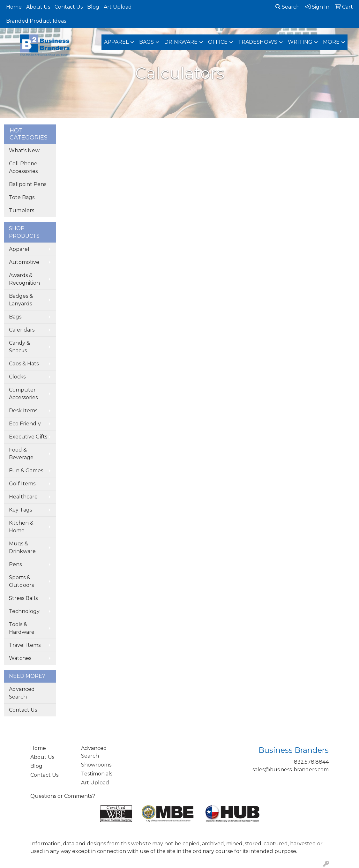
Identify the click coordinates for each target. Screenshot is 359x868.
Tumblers (22, 210)
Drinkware (181, 42)
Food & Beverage (21, 454)
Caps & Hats (24, 364)
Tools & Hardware (22, 628)
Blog (93, 7)
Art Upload (118, 7)
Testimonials (97, 774)
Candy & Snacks (19, 347)
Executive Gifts (28, 437)
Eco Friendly (25, 424)
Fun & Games (26, 471)
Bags (146, 42)
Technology (24, 611)
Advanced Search (22, 693)
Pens (15, 564)
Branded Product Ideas (36, 21)
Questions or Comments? (63, 796)
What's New (24, 150)
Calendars (22, 330)
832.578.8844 (311, 762)
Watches (20, 658)
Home (14, 7)
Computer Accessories (23, 394)
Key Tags (20, 510)
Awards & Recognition (24, 279)
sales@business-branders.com (291, 770)
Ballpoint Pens (28, 184)
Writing (300, 42)
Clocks (17, 377)
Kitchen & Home (21, 527)
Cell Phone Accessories (23, 167)
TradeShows (258, 42)
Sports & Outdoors (21, 581)
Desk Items (23, 411)
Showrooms (96, 765)
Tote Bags (22, 197)
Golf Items (22, 484)
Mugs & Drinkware (22, 547)
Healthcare (23, 497)
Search (288, 7)
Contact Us (69, 7)
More (331, 42)
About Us (38, 7)
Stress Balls (23, 598)
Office (218, 42)
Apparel (116, 42)
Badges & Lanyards (21, 300)
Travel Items (25, 645)
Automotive (24, 262)
